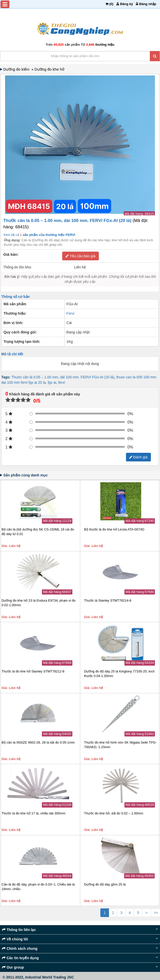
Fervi (70, 313)
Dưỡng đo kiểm (17, 69)
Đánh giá (138, 457)
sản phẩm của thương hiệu (49, 235)
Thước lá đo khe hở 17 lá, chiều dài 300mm (34, 813)
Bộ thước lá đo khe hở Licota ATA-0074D (114, 529)
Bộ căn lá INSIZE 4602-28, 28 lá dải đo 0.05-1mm (38, 742)
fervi (61, 382)
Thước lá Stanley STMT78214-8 (108, 600)
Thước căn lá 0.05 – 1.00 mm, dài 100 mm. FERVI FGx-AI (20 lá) (68, 221)
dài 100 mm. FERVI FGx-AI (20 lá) (87, 377)
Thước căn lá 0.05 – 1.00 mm (35, 377)
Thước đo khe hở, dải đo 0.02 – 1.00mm (114, 813)
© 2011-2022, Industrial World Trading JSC (38, 977)
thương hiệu (105, 45)
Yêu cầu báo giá (80, 256)
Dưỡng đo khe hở (50, 69)
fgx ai (52, 382)
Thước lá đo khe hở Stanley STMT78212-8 (33, 671)
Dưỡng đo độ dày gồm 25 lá (105, 884)
